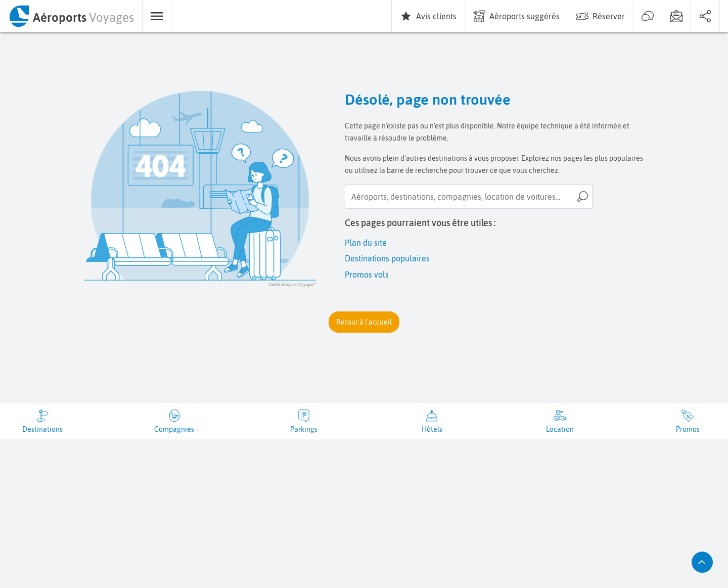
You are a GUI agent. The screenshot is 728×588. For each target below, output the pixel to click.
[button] (364, 322)
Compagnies (174, 429)
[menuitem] (71, 16)
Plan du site (366, 243)
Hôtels (432, 429)
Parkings (304, 429)
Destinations (42, 429)
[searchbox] (469, 197)
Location (560, 429)
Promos (688, 429)
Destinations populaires (387, 258)
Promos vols (367, 275)
